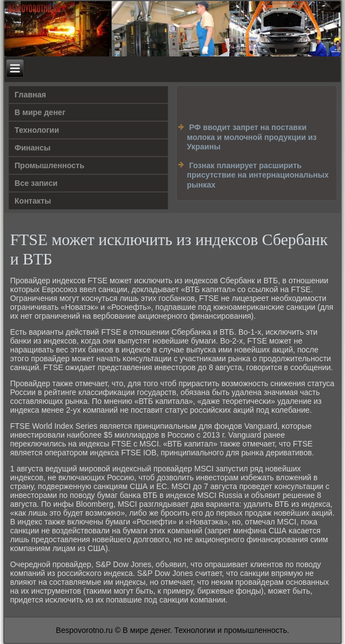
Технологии (37, 130)
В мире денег (40, 112)
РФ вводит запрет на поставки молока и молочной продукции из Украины (252, 137)
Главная (30, 95)
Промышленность (49, 165)
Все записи (36, 183)
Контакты (33, 201)
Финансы (32, 148)
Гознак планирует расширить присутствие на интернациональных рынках (258, 175)
